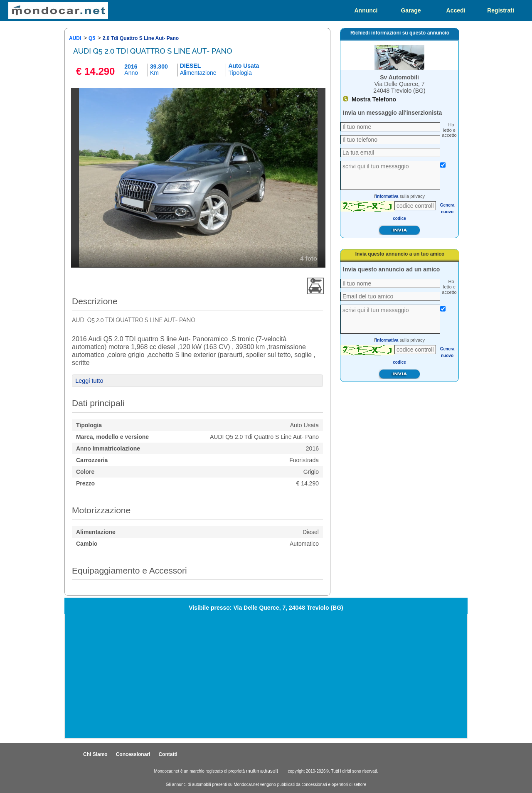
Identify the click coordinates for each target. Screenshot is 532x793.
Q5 (92, 38)
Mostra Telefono (374, 99)
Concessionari (133, 754)
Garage (411, 10)
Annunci (366, 10)
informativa (387, 196)
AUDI (75, 38)
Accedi (456, 10)
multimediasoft (262, 771)
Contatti (168, 754)
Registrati (501, 10)
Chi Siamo (95, 754)
